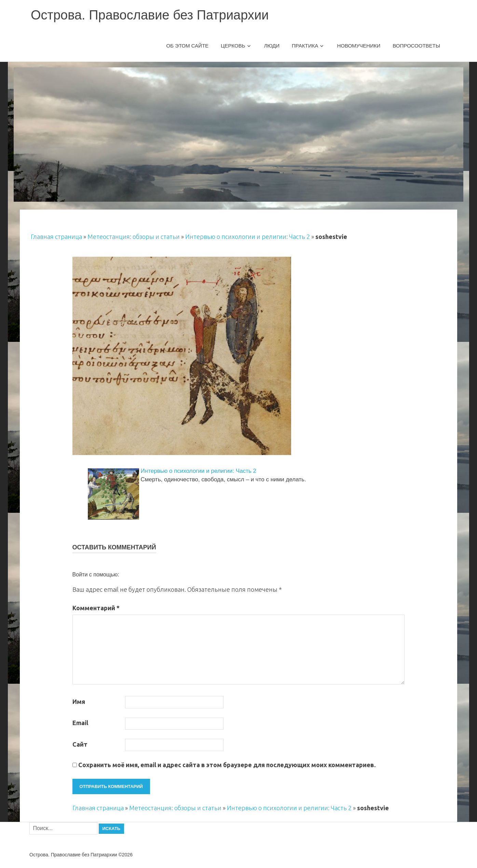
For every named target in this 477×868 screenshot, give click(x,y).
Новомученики (359, 46)
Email (80, 723)
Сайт (80, 744)
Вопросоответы (416, 46)
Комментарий (96, 608)
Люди (272, 46)
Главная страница (56, 237)
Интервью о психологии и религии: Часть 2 (248, 237)
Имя (79, 702)
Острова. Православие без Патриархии (150, 15)
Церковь (233, 46)
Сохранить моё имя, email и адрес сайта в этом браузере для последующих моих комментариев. (227, 765)
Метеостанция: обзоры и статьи (134, 237)
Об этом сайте (188, 46)
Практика (305, 46)
